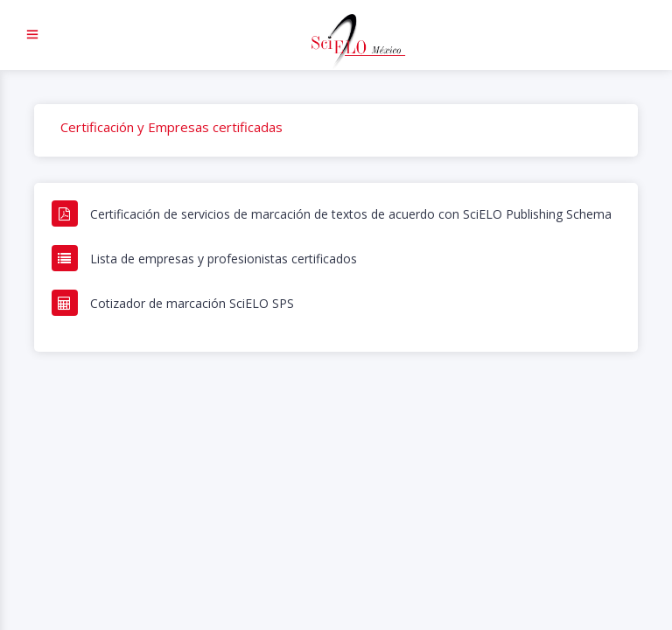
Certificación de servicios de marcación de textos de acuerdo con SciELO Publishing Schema (351, 214)
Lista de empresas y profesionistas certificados (224, 259)
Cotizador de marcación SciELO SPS (192, 303)
